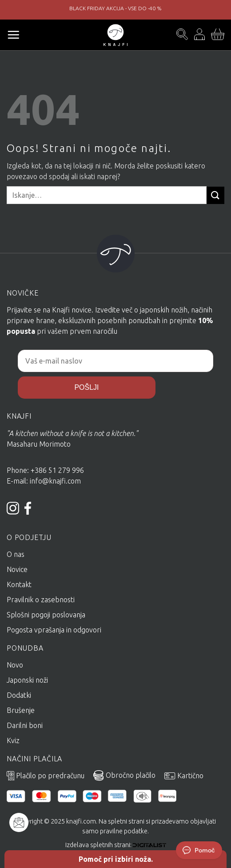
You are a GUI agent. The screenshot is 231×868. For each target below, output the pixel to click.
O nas (16, 554)
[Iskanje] (182, 35)
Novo (15, 665)
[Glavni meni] (13, 35)
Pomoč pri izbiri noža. (116, 859)
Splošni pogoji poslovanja (46, 615)
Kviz (13, 740)
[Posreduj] (215, 195)
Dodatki (19, 695)
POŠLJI (86, 387)
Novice (17, 569)
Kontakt (19, 584)
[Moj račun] (199, 35)
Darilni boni (25, 725)
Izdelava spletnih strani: (116, 845)
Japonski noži (27, 680)
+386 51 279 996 (58, 470)
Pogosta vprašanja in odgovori (54, 630)
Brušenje (21, 710)
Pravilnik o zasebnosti (41, 600)
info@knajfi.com (55, 481)
